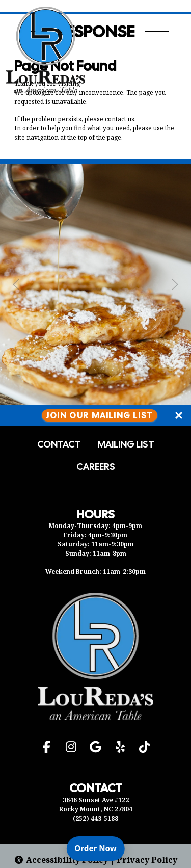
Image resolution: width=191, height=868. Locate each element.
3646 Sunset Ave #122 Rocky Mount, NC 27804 (96, 805)
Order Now (99, 848)
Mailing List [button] (126, 444)
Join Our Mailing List (100, 415)
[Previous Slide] (16, 284)
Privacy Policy (147, 860)
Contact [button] (59, 444)
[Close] (179, 415)
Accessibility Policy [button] (61, 860)
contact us (120, 119)
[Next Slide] (175, 284)
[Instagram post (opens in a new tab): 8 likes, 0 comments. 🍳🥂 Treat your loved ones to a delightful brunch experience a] (95, 402)
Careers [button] (96, 467)
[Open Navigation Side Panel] (167, 50)
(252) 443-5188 (95, 818)
